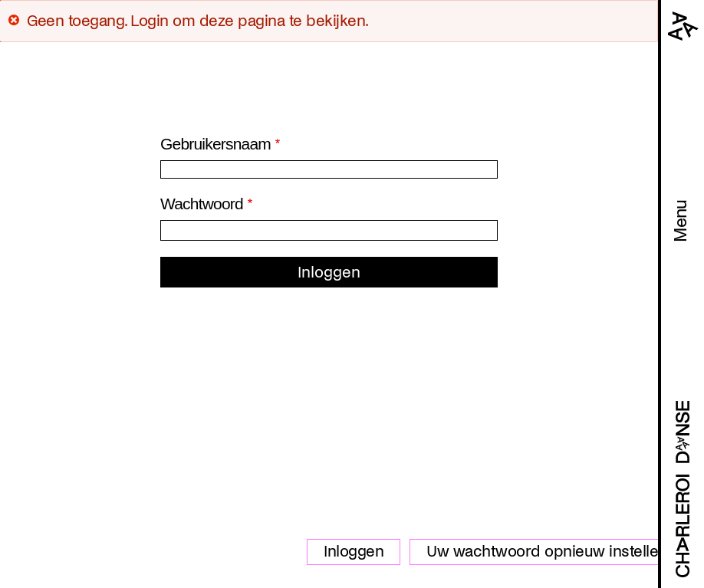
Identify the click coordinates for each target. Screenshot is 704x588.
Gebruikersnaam (215, 144)
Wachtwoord (202, 204)
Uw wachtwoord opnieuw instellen (547, 551)
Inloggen (354, 551)
